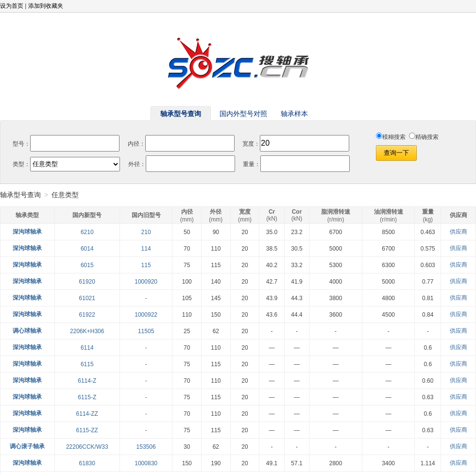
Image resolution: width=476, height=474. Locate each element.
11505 (146, 331)
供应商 (459, 232)
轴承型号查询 (20, 195)
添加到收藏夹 (46, 6)
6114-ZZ (87, 414)
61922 (87, 315)
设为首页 (12, 6)
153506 (146, 447)
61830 (87, 463)
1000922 (146, 315)
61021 (87, 298)
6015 (87, 265)
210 (146, 232)
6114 (87, 348)
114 (146, 249)
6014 (87, 249)
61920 (87, 282)
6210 (87, 232)
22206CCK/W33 (87, 447)
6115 (87, 364)
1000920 (146, 282)
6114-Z (87, 381)
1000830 (146, 463)
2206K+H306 (87, 331)
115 (146, 265)
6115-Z (87, 397)
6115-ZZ (87, 430)
